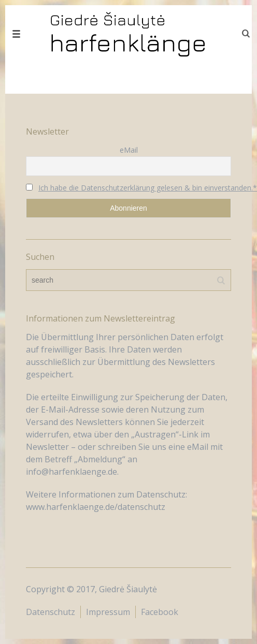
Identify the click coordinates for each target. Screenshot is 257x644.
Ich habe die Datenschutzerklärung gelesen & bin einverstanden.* (148, 188)
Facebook (160, 612)
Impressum (108, 612)
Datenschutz (51, 612)
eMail (129, 150)
